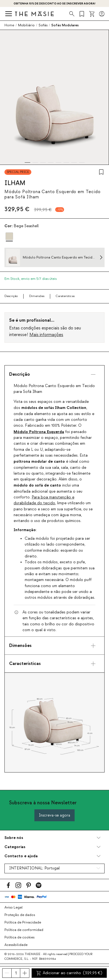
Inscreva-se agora (54, 815)
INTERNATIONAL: (34, 868)
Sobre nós (14, 838)
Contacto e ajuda (21, 856)
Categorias (15, 847)
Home (9, 25)
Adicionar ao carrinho (69, 973)
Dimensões (37, 296)
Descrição (11, 296)
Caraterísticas (65, 296)
